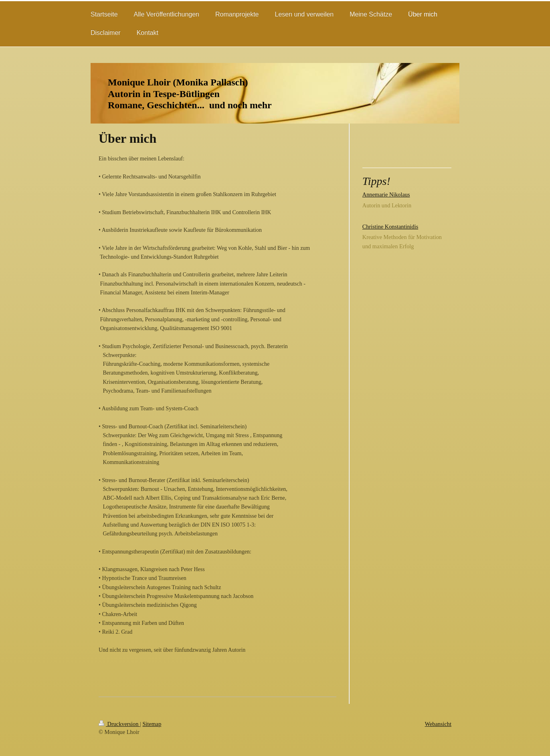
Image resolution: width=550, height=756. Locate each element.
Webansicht (438, 724)
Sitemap (152, 724)
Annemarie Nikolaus (386, 195)
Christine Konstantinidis (390, 227)
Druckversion (119, 724)
